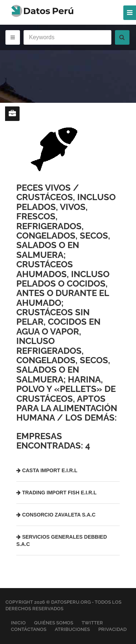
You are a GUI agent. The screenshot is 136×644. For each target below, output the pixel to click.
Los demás (90, 418)
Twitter (92, 623)
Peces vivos (44, 188)
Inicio (18, 623)
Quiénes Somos (54, 623)
